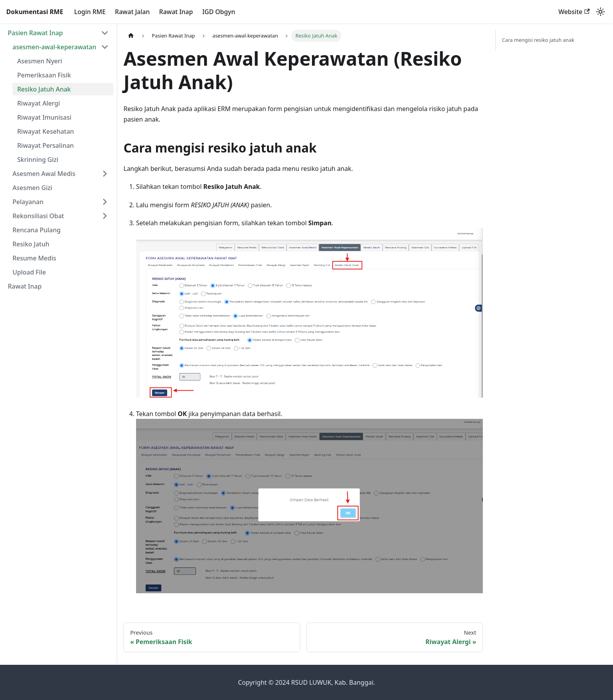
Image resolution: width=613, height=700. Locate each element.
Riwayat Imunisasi (44, 117)
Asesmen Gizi (32, 188)
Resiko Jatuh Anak (44, 89)
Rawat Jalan (132, 12)
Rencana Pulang (37, 230)
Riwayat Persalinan (46, 145)
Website (574, 12)
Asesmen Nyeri (40, 61)
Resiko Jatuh (31, 244)
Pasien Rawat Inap (35, 33)
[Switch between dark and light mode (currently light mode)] (600, 12)
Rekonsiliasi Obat (38, 216)
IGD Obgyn (219, 12)
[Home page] (131, 36)
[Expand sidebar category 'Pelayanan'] (105, 202)
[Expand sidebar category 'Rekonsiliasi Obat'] (105, 216)
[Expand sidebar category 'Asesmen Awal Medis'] (105, 174)
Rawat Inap (176, 12)
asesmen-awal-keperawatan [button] (54, 47)
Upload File (29, 272)
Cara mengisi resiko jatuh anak (538, 40)
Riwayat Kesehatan (46, 131)
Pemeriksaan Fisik (44, 75)
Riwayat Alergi (39, 103)
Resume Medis (34, 258)
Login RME (90, 12)
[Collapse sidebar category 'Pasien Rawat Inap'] (105, 33)
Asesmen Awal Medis (44, 174)
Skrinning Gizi (38, 160)
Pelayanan (28, 202)
